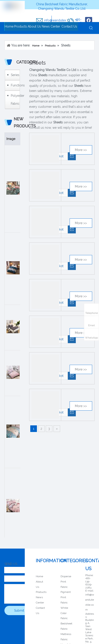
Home (39, 576)
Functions (14, 85)
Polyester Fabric (14, 100)
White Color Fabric (64, 613)
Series (14, 75)
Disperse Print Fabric (66, 582)
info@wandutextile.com (61, 20)
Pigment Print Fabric (66, 597)
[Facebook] (89, 20)
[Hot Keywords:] (91, 28)
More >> (81, 150)
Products (41, 592)
